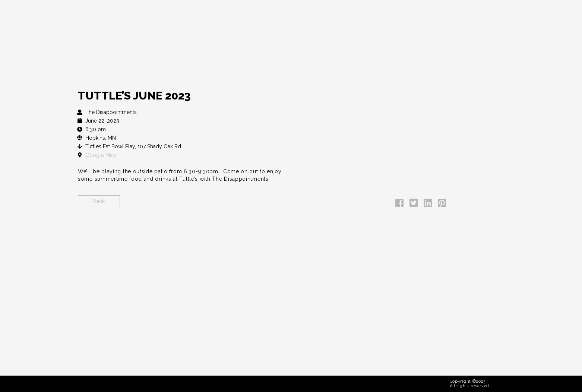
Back (99, 201)
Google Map (101, 155)
